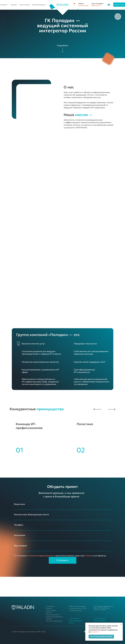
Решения (12, 5)
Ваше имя (18, 504)
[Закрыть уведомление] (121, 624)
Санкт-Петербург (96, 4)
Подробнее (95, 632)
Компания (18, 535)
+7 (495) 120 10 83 (98, 619)
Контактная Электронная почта (30, 514)
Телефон (17, 525)
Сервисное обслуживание (53, 617)
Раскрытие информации (53, 621)
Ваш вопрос (19, 546)
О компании (48, 606)
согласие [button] (87, 556)
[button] (110, 409)
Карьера (47, 619)
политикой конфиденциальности (40, 556)
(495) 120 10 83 (82, 6)
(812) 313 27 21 (94, 6)
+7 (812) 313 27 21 (73, 619)
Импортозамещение (37, 5)
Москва (80, 4)
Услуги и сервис (23, 5)
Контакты (48, 613)
